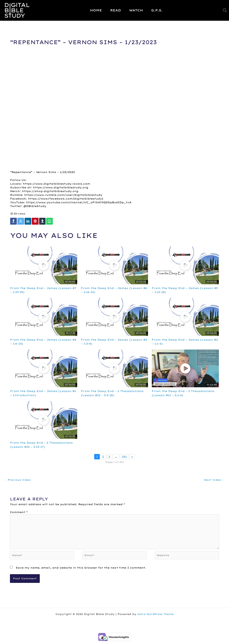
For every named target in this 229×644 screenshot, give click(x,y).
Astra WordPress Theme (155, 617)
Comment (19, 513)
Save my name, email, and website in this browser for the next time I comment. (81, 571)
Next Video (214, 480)
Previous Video (18, 480)
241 (124, 457)
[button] (225, 10)
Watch (136, 10)
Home (96, 10)
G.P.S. (157, 10)
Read (116, 10)
